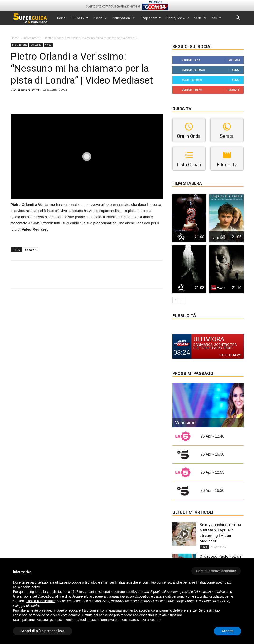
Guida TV (80, 18)
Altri (216, 18)
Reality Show (178, 18)
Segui (236, 70)
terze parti (86, 592)
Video (48, 45)
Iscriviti (234, 90)
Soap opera (151, 18)
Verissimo (36, 45)
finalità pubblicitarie (41, 601)
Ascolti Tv (100, 18)
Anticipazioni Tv (124, 18)
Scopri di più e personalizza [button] (43, 631)
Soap (204, 547)
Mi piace (234, 60)
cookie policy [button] (30, 587)
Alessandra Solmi (27, 90)
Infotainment (32, 38)
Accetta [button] (228, 631)
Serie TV (200, 18)
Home (61, 18)
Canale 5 (31, 250)
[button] (238, 18)
